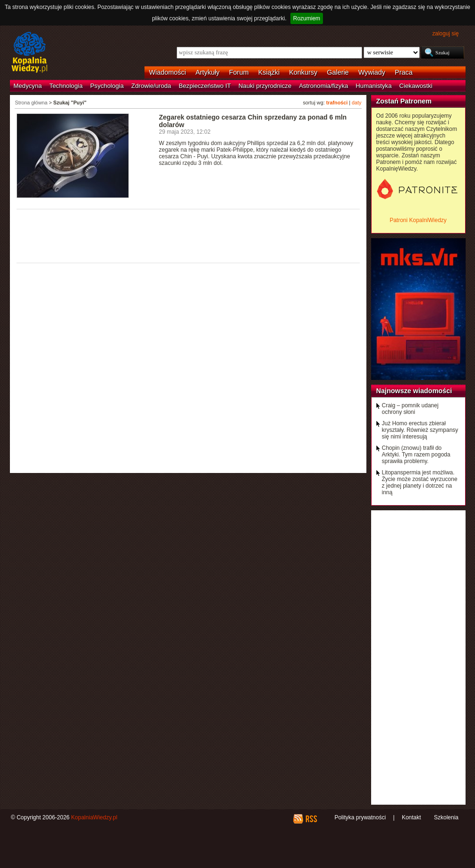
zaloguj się (445, 34)
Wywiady (372, 72)
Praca (404, 72)
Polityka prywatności (360, 817)
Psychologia (107, 86)
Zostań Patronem (404, 101)
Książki (269, 72)
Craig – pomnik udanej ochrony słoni (410, 409)
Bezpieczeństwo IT (205, 86)
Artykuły (208, 72)
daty (356, 103)
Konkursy (303, 72)
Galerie (338, 72)
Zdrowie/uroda (151, 86)
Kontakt (411, 817)
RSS (311, 819)
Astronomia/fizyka (323, 86)
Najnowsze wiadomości (414, 391)
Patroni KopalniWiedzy (418, 220)
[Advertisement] (188, 235)
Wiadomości (168, 72)
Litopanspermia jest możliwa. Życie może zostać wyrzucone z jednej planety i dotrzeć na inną (420, 482)
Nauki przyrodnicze (265, 86)
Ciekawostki (416, 86)
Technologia (66, 86)
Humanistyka (373, 86)
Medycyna (28, 86)
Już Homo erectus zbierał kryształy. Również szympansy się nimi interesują (420, 430)
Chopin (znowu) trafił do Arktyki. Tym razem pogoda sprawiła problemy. (416, 455)
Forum (239, 72)
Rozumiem (307, 18)
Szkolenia (446, 817)
